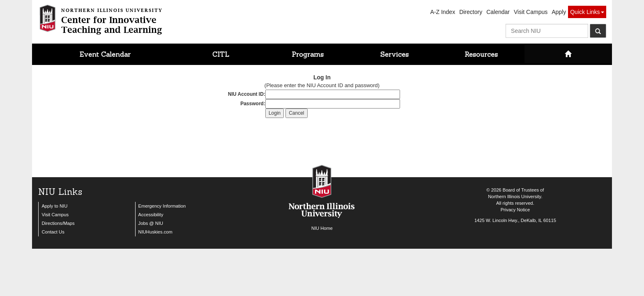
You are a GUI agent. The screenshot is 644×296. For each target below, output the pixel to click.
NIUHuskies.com (155, 232)
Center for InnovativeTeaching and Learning (112, 20)
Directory (471, 12)
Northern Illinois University (514, 197)
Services (394, 54)
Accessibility (151, 215)
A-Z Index (443, 12)
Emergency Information (162, 206)
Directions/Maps (58, 223)
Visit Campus (531, 12)
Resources (481, 54)
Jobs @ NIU (151, 223)
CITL (221, 54)
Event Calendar (105, 54)
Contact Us (53, 232)
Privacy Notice (515, 210)
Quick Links (587, 12)
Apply (559, 12)
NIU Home (322, 228)
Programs (308, 54)
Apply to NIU (54, 206)
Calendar (498, 12)
